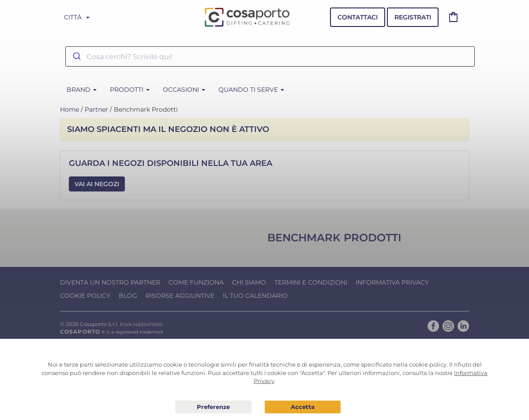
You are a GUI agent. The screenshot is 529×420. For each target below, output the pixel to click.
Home (69, 109)
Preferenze (213, 407)
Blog (128, 296)
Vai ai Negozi (97, 184)
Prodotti (130, 90)
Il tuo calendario (255, 296)
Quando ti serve (251, 90)
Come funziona (196, 282)
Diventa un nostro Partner (110, 282)
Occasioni (184, 90)
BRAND (82, 90)
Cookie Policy (85, 296)
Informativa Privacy (392, 282)
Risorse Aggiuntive (180, 296)
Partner (96, 109)
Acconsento (303, 407)
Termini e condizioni (311, 282)
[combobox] (270, 56)
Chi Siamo (249, 282)
